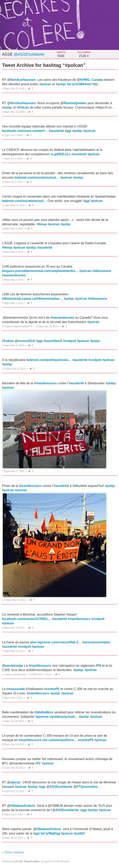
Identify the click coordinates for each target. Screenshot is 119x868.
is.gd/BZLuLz (61, 154)
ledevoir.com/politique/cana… (49, 360)
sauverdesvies (15, 275)
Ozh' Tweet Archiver (27, 861)
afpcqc (15, 782)
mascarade (17, 689)
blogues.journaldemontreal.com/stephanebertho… (40, 271)
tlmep (43, 224)
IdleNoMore (45, 712)
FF (39, 763)
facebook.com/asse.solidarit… (25, 131)
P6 (99, 666)
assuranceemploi (97, 642)
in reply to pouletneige (14, 674)
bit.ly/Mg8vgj (50, 833)
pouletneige (14, 666)
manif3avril (54, 341)
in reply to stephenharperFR (17, 326)
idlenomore (102, 271)
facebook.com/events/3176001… (26, 619)
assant (9, 787)
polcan (46, 84)
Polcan (24, 107)
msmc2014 (26, 341)
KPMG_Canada (92, 80)
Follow (9, 341)
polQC (80, 833)
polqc (62, 84)
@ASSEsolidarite (29, 54)
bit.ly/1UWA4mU (79, 84)
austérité (57, 131)
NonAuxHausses (23, 80)
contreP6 (53, 689)
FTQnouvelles (87, 787)
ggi (69, 131)
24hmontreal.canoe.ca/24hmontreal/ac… (32, 299)
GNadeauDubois (23, 806)
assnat (22, 490)
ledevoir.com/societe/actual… (37, 177)
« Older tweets (13, 852)
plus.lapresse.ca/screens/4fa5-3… (56, 642)
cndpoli (70, 341)
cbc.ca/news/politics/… (60, 740)
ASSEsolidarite (61, 787)
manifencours (46, 383)
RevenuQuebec (75, 103)
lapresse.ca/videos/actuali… (57, 717)
